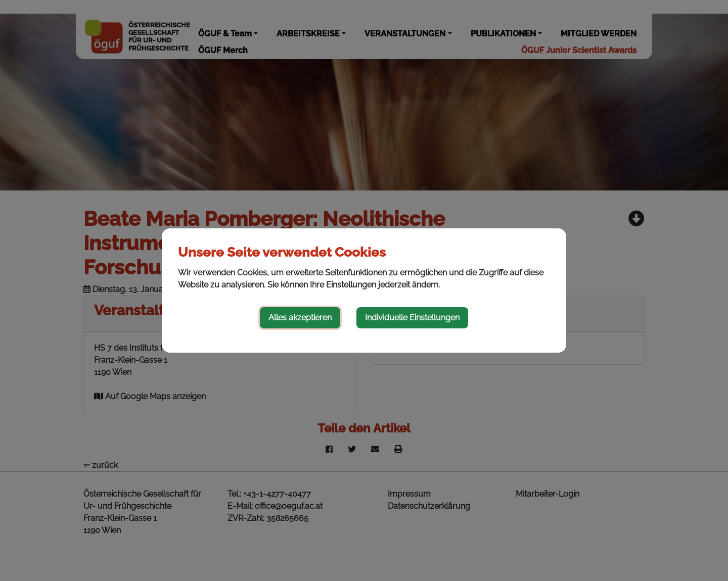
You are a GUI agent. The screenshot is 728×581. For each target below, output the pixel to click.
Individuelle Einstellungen (412, 318)
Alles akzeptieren (300, 318)
